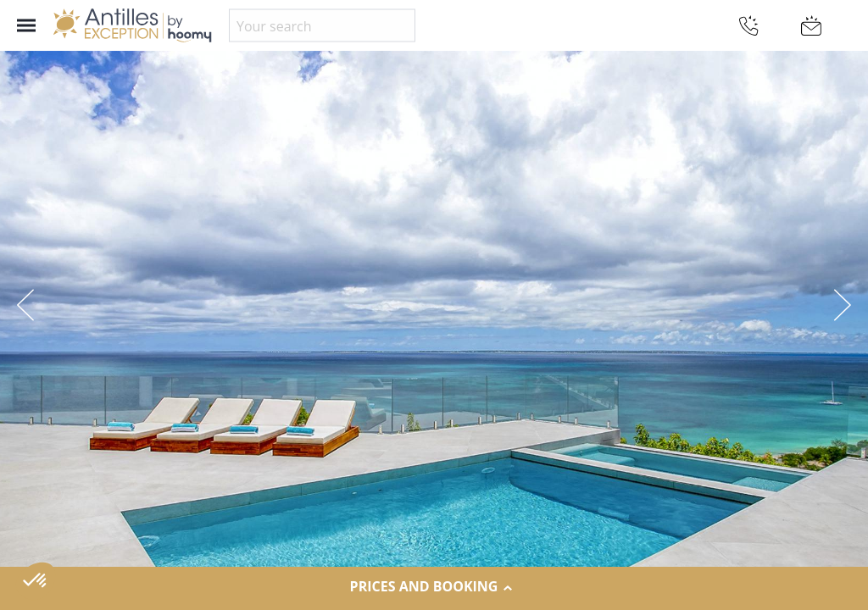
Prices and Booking (434, 587)
